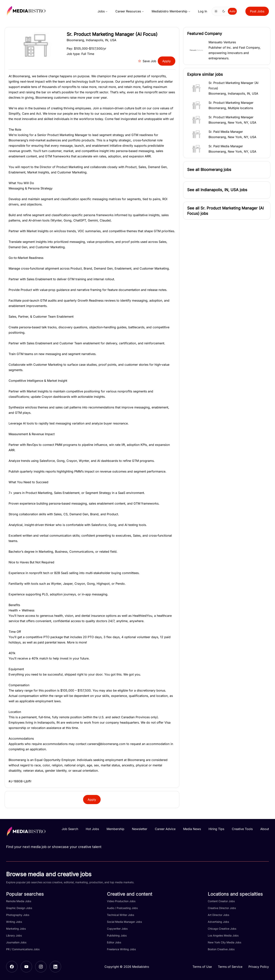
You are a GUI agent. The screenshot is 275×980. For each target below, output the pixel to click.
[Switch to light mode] (216, 11)
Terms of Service (230, 967)
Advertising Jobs (218, 922)
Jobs (103, 11)
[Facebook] (12, 967)
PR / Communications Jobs (23, 949)
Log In (203, 11)
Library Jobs (14, 935)
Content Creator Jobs (221, 901)
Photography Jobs (18, 915)
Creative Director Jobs (222, 908)
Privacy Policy (259, 967)
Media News (192, 829)
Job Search (70, 829)
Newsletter (140, 829)
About (265, 829)
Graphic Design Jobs (19, 908)
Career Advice (165, 829)
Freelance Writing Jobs (121, 949)
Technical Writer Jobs (121, 915)
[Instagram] (41, 967)
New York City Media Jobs (224, 942)
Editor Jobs (114, 942)
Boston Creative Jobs (221, 949)
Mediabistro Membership (171, 11)
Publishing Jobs (117, 935)
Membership (115, 829)
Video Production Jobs (121, 901)
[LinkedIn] (55, 967)
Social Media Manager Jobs (124, 922)
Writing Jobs (14, 922)
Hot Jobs (92, 829)
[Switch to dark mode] (224, 11)
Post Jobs (257, 11)
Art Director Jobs (218, 915)
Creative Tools (242, 829)
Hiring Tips (216, 829)
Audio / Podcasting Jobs (122, 908)
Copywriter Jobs (117, 929)
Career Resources (130, 11)
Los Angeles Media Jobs (223, 935)
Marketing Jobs (16, 929)
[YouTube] (26, 967)
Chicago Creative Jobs (222, 929)
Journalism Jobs (16, 942)
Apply (167, 61)
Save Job (147, 61)
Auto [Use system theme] (232, 11)
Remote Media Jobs (19, 901)
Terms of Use (202, 967)
